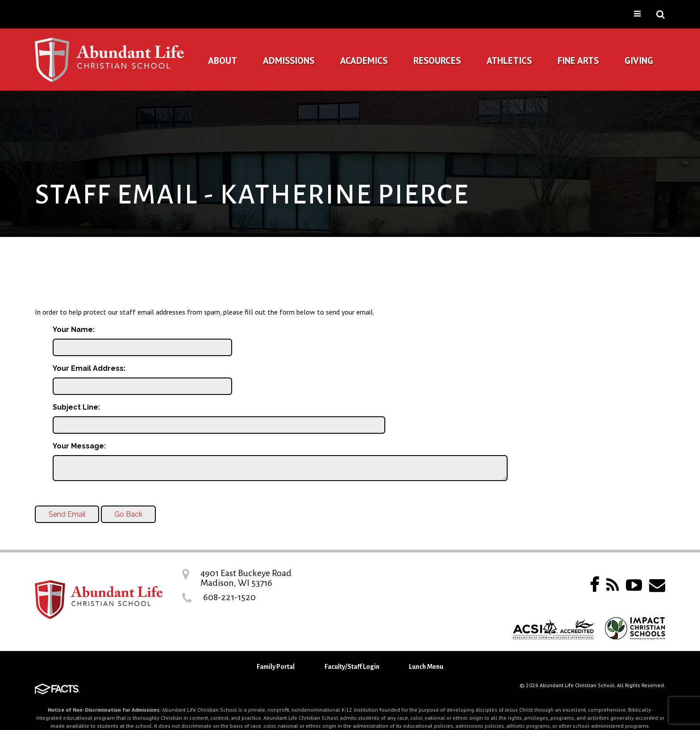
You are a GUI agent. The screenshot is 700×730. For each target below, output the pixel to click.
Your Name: (74, 330)
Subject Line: (76, 407)
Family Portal (276, 667)
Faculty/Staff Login (352, 667)
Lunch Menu (426, 667)
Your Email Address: (89, 368)
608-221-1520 (229, 597)
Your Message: (79, 446)
